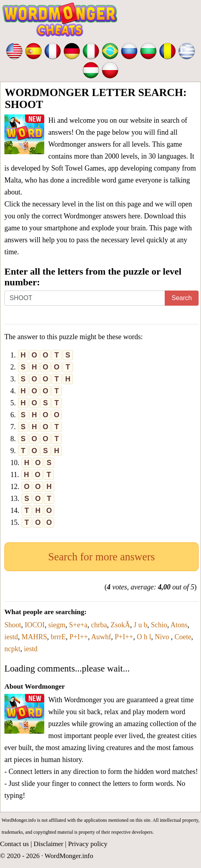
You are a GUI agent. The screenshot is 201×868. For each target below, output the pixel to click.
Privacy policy (88, 844)
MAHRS (34, 637)
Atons (179, 625)
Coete (183, 637)
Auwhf (101, 637)
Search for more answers (102, 557)
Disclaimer (48, 844)
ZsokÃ (120, 625)
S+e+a (78, 625)
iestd (11, 637)
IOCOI (35, 625)
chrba (99, 625)
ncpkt (12, 649)
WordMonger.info (69, 856)
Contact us (14, 844)
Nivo (163, 637)
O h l (144, 637)
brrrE (58, 637)
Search (182, 298)
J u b (140, 625)
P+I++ (79, 637)
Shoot (13, 625)
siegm (57, 625)
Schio (159, 625)
